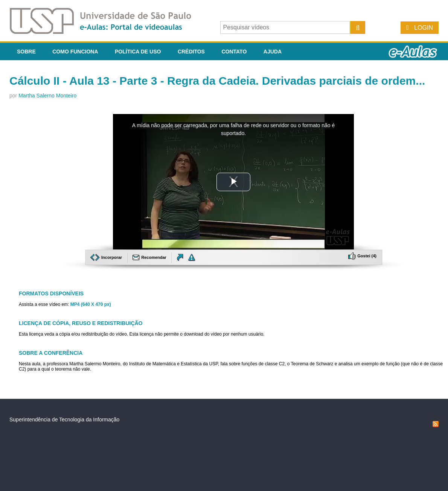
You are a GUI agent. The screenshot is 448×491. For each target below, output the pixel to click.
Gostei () (362, 256)
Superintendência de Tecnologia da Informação (64, 420)
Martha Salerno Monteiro (47, 96)
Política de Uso (138, 52)
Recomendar (150, 257)
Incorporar (107, 257)
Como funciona (75, 52)
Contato (234, 52)
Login (424, 28)
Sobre (26, 52)
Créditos (191, 52)
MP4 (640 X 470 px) (91, 304)
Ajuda (273, 52)
